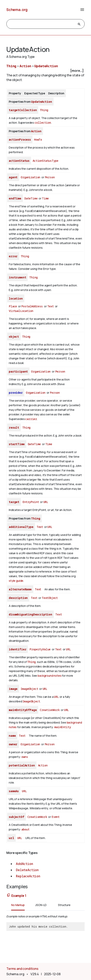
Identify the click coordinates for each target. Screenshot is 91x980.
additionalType (21, 527)
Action (25, 66)
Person (50, 177)
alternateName (20, 589)
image (13, 689)
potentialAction (22, 765)
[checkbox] (45, 71)
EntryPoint (31, 502)
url (11, 838)
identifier (18, 649)
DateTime (31, 198)
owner (13, 744)
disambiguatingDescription (30, 614)
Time (45, 198)
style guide (16, 581)
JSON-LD (41, 905)
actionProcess (20, 140)
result (14, 427)
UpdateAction (46, 66)
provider (16, 393)
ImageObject (29, 689)
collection (43, 123)
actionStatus (19, 161)
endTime (15, 198)
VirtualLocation (21, 311)
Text (51, 306)
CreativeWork (50, 710)
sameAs (14, 791)
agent (13, 177)
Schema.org (17, 10)
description (18, 598)
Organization (30, 177)
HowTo (38, 140)
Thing (11, 66)
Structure (64, 905)
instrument (17, 277)
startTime (17, 444)
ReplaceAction (28, 876)
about (25, 829)
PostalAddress (32, 306)
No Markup (18, 905)
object (14, 337)
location (16, 298)
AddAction (24, 864)
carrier (31, 419)
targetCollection (23, 110)
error (13, 256)
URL (46, 502)
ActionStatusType (45, 161)
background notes (49, 676)
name (12, 736)
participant (18, 371)
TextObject (50, 598)
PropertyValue (40, 649)
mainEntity (63, 727)
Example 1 (19, 896)
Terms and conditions (22, 969)
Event (56, 817)
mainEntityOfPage (23, 710)
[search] (42, 24)
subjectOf (17, 817)
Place (13, 306)
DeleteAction (27, 870)
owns (25, 757)
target (14, 502)
